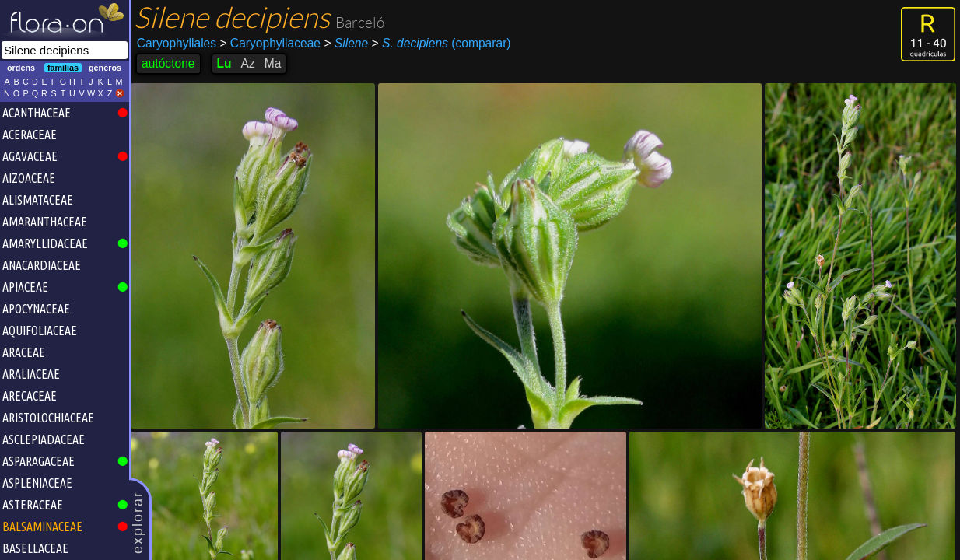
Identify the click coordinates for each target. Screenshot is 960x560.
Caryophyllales (177, 43)
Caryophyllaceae (270, 43)
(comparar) (441, 44)
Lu (224, 63)
